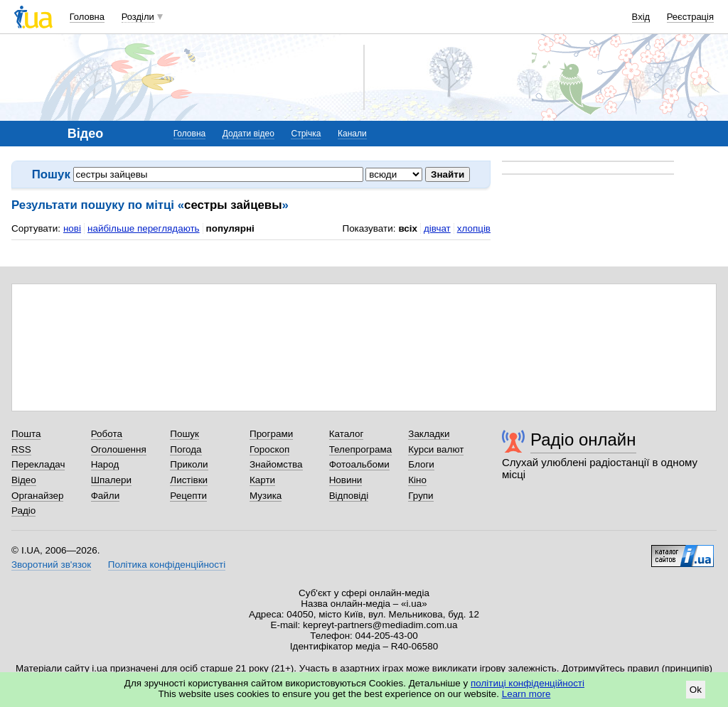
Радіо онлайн (583, 439)
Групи (421, 496)
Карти (262, 480)
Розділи (138, 17)
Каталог (347, 434)
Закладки (429, 434)
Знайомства (276, 464)
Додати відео (248, 134)
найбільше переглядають (144, 228)
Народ (105, 464)
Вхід (641, 17)
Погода (186, 449)
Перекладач (38, 464)
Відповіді (349, 496)
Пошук (184, 434)
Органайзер (37, 496)
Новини (346, 480)
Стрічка (306, 134)
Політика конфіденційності (167, 565)
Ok (696, 690)
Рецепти (188, 496)
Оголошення (119, 449)
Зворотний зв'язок (51, 565)
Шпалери (111, 480)
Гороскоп (269, 449)
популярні (230, 228)
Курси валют (436, 449)
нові (72, 228)
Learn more (526, 694)
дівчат (437, 228)
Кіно (417, 480)
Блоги (421, 464)
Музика (266, 496)
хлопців (474, 228)
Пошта (26, 434)
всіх (408, 228)
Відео (24, 480)
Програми (271, 434)
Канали (352, 134)
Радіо (23, 511)
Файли (106, 496)
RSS (21, 449)
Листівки (189, 480)
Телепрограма (361, 449)
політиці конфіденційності (528, 683)
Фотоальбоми (359, 464)
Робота (107, 434)
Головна (87, 17)
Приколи (189, 464)
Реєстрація (690, 17)
